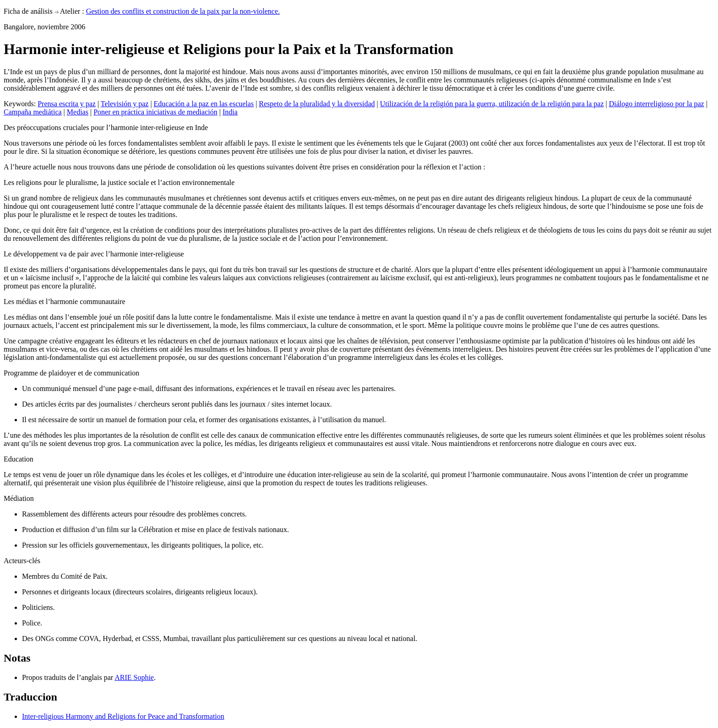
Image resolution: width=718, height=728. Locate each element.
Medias (78, 112)
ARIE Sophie (134, 677)
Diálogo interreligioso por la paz (657, 104)
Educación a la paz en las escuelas (204, 104)
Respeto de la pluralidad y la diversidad (317, 104)
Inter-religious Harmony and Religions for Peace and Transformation (123, 716)
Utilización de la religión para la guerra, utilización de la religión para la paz (492, 104)
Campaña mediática (33, 112)
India (230, 112)
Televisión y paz (125, 104)
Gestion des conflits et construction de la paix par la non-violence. (183, 11)
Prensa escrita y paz (67, 104)
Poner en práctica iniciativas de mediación (155, 112)
